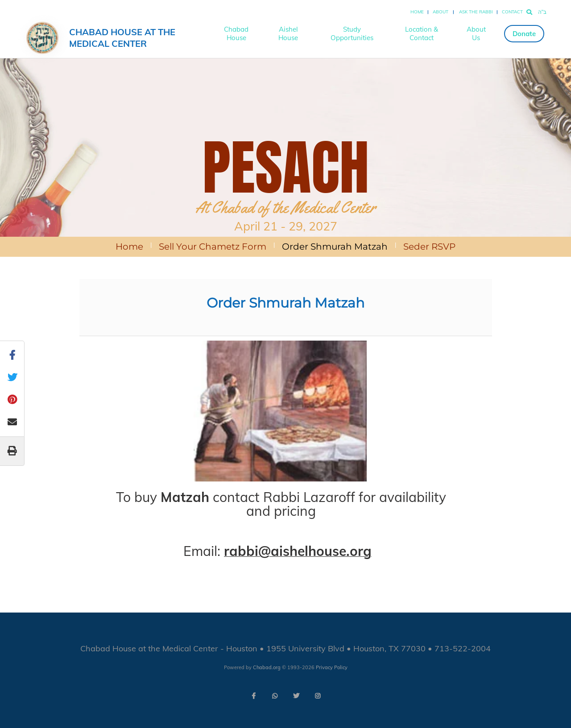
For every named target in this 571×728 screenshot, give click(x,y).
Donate (524, 34)
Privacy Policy (332, 667)
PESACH (286, 167)
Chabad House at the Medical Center (122, 38)
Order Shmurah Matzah (335, 247)
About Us (476, 33)
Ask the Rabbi (476, 12)
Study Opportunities (352, 33)
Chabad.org (267, 667)
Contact (512, 12)
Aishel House (288, 33)
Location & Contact (422, 33)
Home (417, 12)
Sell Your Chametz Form (213, 247)
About (441, 12)
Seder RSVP (429, 247)
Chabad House (236, 33)
